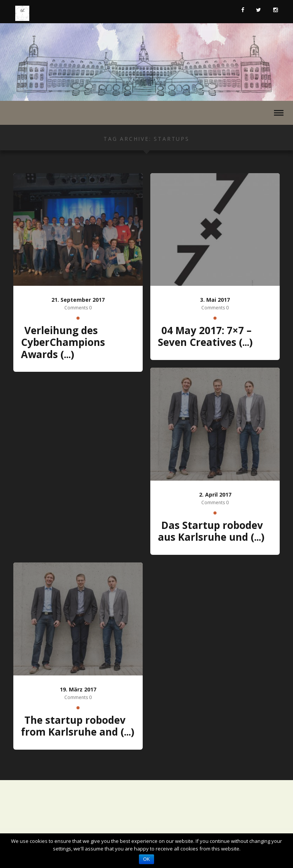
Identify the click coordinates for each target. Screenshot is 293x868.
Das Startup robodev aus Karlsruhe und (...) (211, 531)
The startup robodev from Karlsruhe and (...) (78, 726)
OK (146, 859)
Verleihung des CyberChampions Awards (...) (63, 342)
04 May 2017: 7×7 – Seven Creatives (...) (205, 336)
